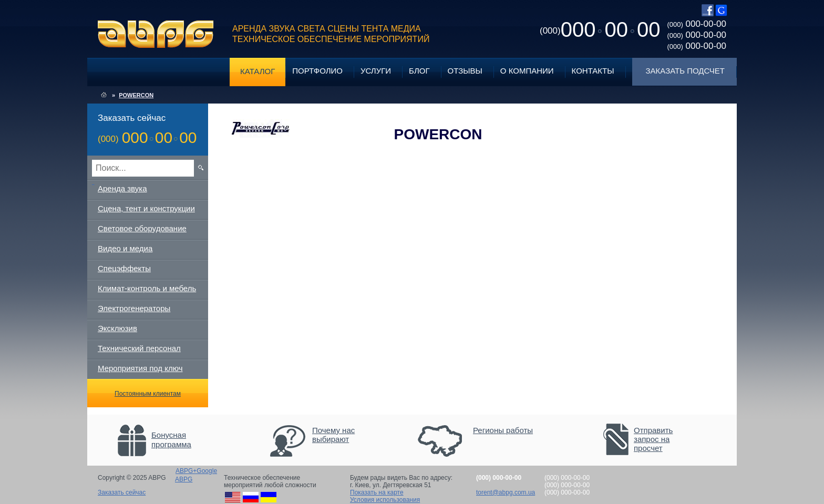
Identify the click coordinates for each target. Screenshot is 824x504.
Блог (419, 71)
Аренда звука (122, 188)
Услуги (376, 71)
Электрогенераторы (134, 308)
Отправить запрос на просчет (653, 439)
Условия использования (385, 500)
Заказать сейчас (122, 492)
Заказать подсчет (685, 71)
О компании (527, 71)
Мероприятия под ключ (140, 368)
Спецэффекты (124, 268)
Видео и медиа (125, 248)
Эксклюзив (117, 328)
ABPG (156, 34)
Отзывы (465, 71)
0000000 (600, 29)
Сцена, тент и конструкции (146, 208)
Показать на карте (377, 492)
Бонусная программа (171, 440)
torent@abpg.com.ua (506, 492)
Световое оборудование (142, 228)
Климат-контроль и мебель (147, 288)
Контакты (593, 71)
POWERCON (136, 95)
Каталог (257, 71)
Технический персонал (139, 348)
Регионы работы (503, 430)
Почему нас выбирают (333, 435)
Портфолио (317, 71)
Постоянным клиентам (148, 394)
